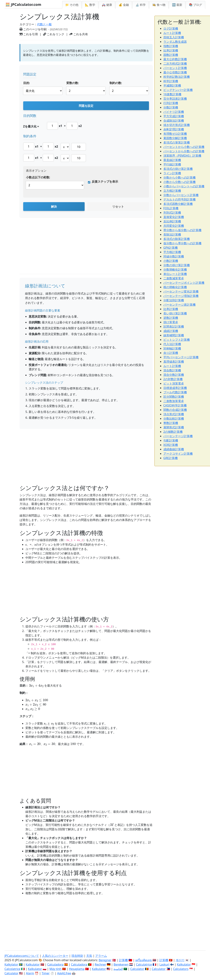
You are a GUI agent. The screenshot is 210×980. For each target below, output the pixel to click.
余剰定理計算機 (174, 129)
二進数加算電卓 (174, 401)
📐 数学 (90, 5)
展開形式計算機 (174, 427)
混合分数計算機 (174, 375)
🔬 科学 (141, 5)
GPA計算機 (171, 248)
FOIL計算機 (171, 208)
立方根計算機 (172, 191)
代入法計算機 (172, 344)
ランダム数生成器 (175, 42)
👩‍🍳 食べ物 (159, 5)
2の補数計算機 (173, 432)
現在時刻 (77, 956)
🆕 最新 (177, 5)
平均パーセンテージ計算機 (181, 357)
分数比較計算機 (174, 419)
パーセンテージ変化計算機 (181, 291)
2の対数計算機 (173, 379)
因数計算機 (171, 55)
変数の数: (73, 83)
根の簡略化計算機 (175, 287)
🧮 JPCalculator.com (23, 4)
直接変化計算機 (174, 217)
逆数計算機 (171, 318)
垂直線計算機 (172, 160)
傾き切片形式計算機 (177, 125)
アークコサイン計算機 (178, 454)
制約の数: (116, 83)
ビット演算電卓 (174, 383)
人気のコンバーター (55, 956)
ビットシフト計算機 (177, 340)
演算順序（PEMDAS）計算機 (182, 156)
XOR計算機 (171, 445)
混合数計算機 (172, 370)
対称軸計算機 (172, 348)
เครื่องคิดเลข (143, 960)
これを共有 (79, 34)
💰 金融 (124, 5)
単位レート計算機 (175, 274)
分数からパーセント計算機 (181, 195)
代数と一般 (44, 24)
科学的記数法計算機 (177, 77)
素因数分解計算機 (175, 138)
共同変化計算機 (174, 226)
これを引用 (29, 34)
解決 (54, 207)
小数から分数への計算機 (179, 182)
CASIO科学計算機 (175, 405)
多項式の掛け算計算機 (178, 169)
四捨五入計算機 (174, 37)
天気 (89, 956)
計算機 (123, 960)
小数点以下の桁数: (38, 177)
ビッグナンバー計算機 (178, 90)
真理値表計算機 (174, 362)
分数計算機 (171, 107)
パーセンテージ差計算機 (179, 305)
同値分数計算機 (174, 256)
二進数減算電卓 (174, 278)
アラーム (101, 956)
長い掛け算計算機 (175, 313)
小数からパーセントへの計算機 (184, 186)
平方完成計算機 (174, 116)
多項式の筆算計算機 (177, 142)
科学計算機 (171, 81)
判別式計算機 (172, 213)
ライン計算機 (172, 173)
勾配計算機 (171, 440)
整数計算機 (171, 423)
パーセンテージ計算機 (178, 436)
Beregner (105, 960)
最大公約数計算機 (175, 59)
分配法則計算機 (174, 300)
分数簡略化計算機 (175, 270)
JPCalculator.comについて (22, 956)
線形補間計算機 (174, 335)
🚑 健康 (107, 5)
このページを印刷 (33, 29)
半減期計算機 (172, 85)
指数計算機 (171, 46)
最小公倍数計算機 (175, 72)
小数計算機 (171, 261)
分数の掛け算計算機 (177, 265)
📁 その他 (72, 5)
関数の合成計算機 (175, 410)
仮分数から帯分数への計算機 (182, 243)
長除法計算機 (172, 234)
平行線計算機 (172, 164)
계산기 (180, 960)
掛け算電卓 (171, 322)
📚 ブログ (195, 5)
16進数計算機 (172, 94)
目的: (27, 83)
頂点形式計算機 (174, 414)
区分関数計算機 (174, 397)
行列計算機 (171, 103)
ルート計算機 (172, 33)
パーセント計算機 (175, 68)
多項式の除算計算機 (177, 239)
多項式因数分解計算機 (178, 204)
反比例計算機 (172, 221)
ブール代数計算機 (175, 392)
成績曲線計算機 (174, 449)
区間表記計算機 (174, 326)
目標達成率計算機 (175, 388)
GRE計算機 (171, 458)
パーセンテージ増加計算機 (181, 296)
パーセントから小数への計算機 (184, 147)
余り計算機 (171, 353)
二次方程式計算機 (175, 64)
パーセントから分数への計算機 (184, 151)
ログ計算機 (171, 28)
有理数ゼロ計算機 (175, 134)
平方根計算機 (172, 252)
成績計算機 (171, 331)
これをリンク (54, 34)
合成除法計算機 (174, 121)
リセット (118, 207)
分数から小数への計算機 (179, 177)
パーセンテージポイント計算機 (184, 283)
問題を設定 (86, 106)
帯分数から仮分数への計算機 (182, 230)
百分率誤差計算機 (175, 99)
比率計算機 (171, 50)
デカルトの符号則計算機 (179, 199)
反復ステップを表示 (105, 182)
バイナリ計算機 (174, 112)
